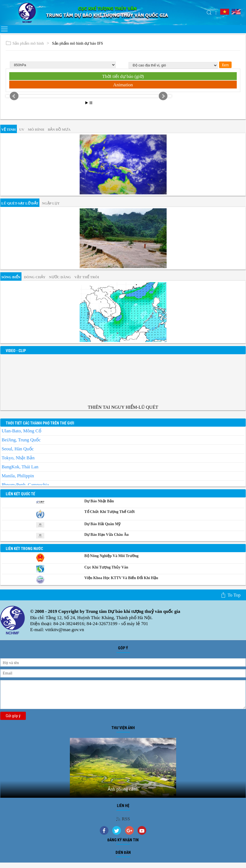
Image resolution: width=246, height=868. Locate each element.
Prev (14, 96)
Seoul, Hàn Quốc (18, 449)
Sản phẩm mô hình (25, 43)
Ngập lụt (51, 203)
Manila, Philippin (18, 476)
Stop (91, 103)
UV (22, 129)
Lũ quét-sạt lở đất (20, 203)
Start (87, 103)
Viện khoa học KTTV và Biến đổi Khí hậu (121, 578)
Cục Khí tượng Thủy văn (106, 567)
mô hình (36, 129)
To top (231, 595)
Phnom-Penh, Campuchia (25, 485)
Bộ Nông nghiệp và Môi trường (111, 556)
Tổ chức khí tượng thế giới (109, 512)
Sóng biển (11, 277)
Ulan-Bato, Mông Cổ (21, 431)
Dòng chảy (35, 277)
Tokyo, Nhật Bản (18, 458)
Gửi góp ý (13, 716)
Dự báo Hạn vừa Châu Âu (106, 535)
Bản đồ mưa (59, 129)
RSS (123, 819)
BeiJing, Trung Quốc (21, 440)
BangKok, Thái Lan (20, 467)
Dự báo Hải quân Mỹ (102, 524)
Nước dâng (60, 277)
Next (163, 96)
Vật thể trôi (87, 277)
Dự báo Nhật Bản (99, 501)
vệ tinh (9, 129)
